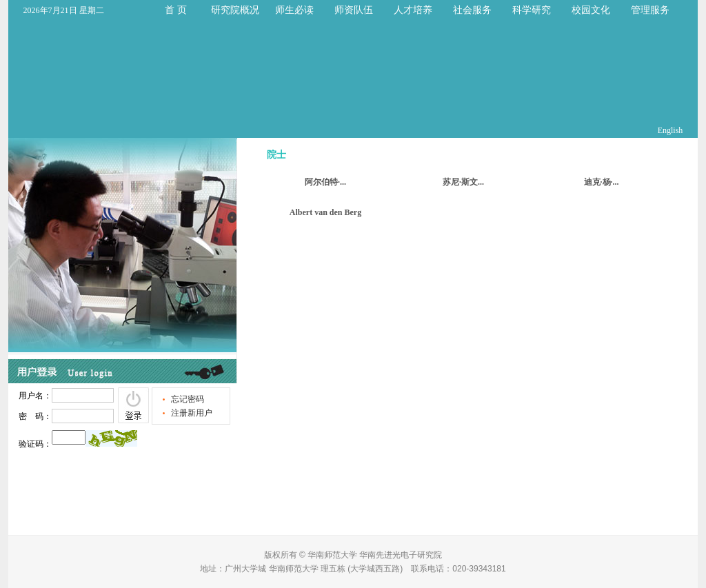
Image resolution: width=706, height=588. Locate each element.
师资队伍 (354, 10)
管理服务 (650, 10)
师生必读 (294, 10)
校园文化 (591, 10)
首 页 (176, 10)
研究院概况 (235, 10)
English (670, 130)
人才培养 (413, 10)
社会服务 (472, 10)
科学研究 (532, 10)
